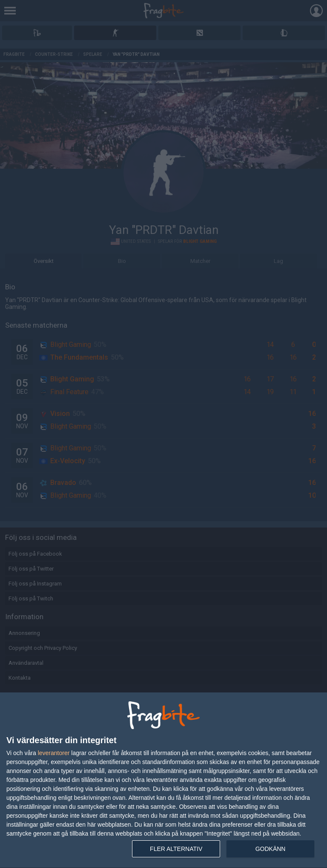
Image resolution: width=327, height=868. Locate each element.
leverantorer (54, 753)
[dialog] (163, 780)
